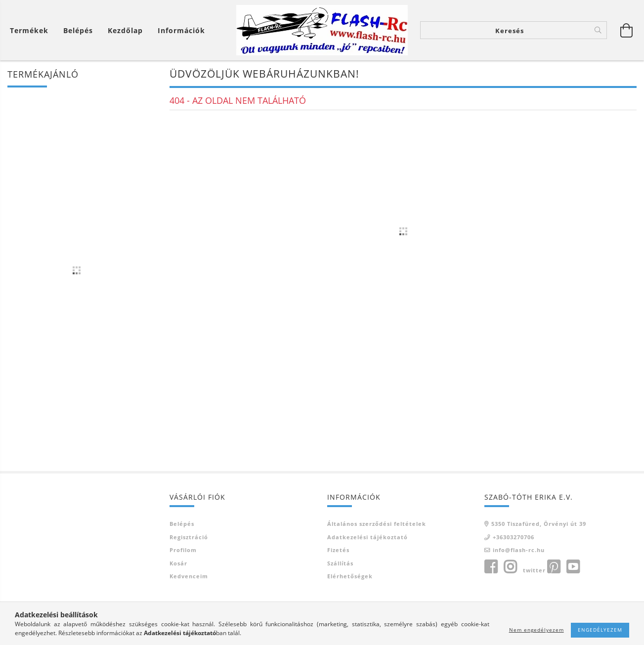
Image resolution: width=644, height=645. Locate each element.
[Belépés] (78, 30)
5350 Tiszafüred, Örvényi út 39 (539, 524)
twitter (534, 570)
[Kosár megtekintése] (32, 30)
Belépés (182, 524)
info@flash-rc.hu (519, 550)
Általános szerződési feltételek (377, 524)
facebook (491, 567)
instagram (510, 567)
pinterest (554, 567)
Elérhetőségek (350, 576)
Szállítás (340, 563)
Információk (181, 30)
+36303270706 (514, 537)
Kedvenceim (189, 576)
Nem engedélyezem (537, 630)
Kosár (178, 563)
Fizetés (338, 550)
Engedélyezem (600, 630)
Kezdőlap (125, 30)
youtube (573, 567)
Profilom (183, 550)
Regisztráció (189, 537)
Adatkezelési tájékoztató (367, 537)
